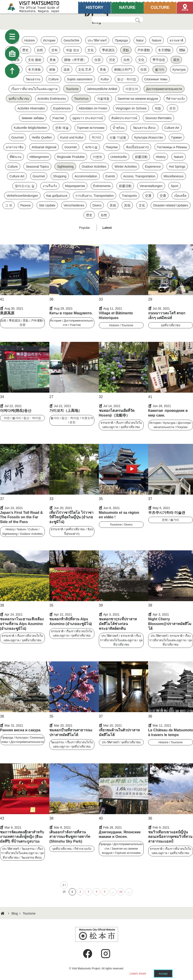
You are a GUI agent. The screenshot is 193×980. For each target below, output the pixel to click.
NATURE (127, 7)
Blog (15, 913)
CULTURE (160, 7)
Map (185, 7)
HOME (3, 913)
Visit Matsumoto (37, 7)
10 (121, 892)
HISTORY (94, 7)
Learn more (138, 973)
